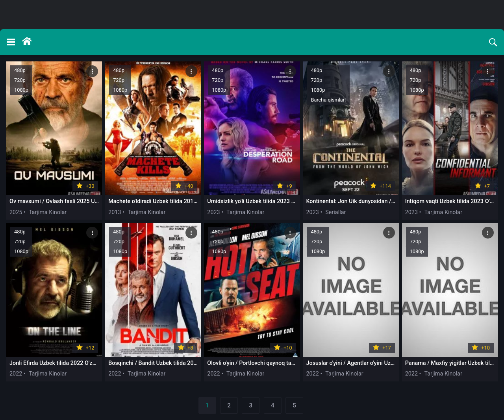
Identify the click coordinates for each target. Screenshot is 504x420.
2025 (16, 212)
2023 (213, 212)
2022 (16, 374)
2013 (115, 212)
